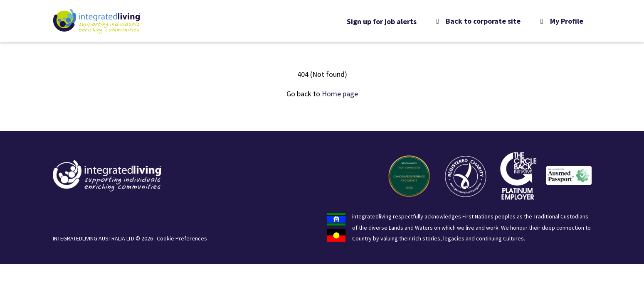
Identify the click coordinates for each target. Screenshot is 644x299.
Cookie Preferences (182, 238)
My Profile (560, 21)
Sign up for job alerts (382, 21)
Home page (340, 94)
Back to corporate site (477, 21)
